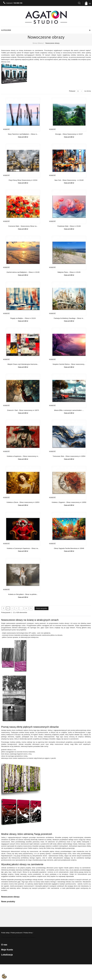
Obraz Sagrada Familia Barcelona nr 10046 (69, 548)
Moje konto (7, 950)
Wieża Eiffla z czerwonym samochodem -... (69, 410)
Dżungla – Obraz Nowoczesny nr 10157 (69, 134)
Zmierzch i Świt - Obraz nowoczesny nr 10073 (23, 410)
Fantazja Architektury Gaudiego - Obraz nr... (69, 318)
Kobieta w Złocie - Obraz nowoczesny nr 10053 (23, 502)
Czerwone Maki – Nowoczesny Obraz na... (23, 226)
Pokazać (72, 91)
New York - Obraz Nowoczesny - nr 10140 (69, 180)
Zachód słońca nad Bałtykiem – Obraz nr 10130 (23, 272)
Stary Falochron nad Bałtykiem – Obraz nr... (23, 134)
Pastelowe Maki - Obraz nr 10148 (69, 226)
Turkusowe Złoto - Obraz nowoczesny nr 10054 (69, 456)
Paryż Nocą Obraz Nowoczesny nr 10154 (23, 180)
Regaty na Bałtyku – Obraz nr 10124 (23, 318)
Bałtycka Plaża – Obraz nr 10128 (69, 272)
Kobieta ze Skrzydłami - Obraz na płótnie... (23, 594)
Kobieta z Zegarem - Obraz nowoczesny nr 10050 (69, 502)
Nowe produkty (8, 902)
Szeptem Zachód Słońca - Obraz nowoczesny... (69, 364)
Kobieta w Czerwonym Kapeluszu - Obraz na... (23, 548)
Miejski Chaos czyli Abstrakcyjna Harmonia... (23, 364)
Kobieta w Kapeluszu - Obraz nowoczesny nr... (23, 456)
